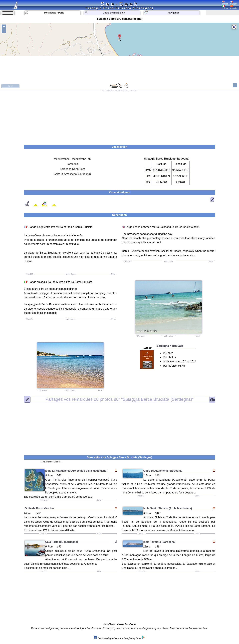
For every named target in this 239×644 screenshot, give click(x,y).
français (234, 3)
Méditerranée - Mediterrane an (72, 159)
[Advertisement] (120, 116)
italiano (225, 7)
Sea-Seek (119, 4)
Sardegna (72, 164)
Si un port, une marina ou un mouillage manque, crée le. (136, 628)
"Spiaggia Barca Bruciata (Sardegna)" (120, 399)
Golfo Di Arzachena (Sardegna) (72, 174)
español (234, 7)
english (225, 3)
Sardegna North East (72, 169)
